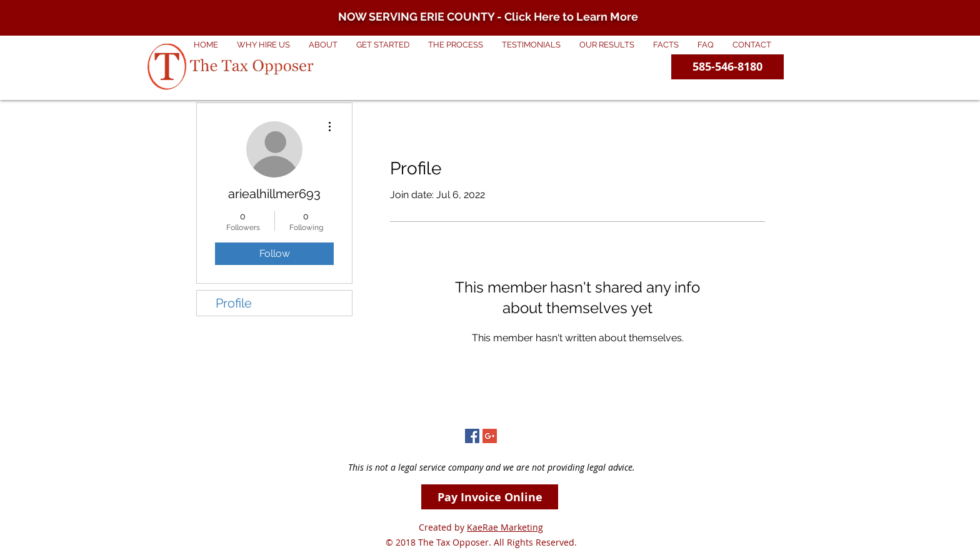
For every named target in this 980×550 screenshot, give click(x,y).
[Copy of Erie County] (479, 4)
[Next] (910, 18)
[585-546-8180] (727, 67)
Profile (234, 303)
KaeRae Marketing (505, 527)
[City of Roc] (501, 4)
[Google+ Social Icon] (490, 436)
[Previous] (70, 18)
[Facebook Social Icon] (472, 436)
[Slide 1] (490, 4)
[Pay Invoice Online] (490, 497)
